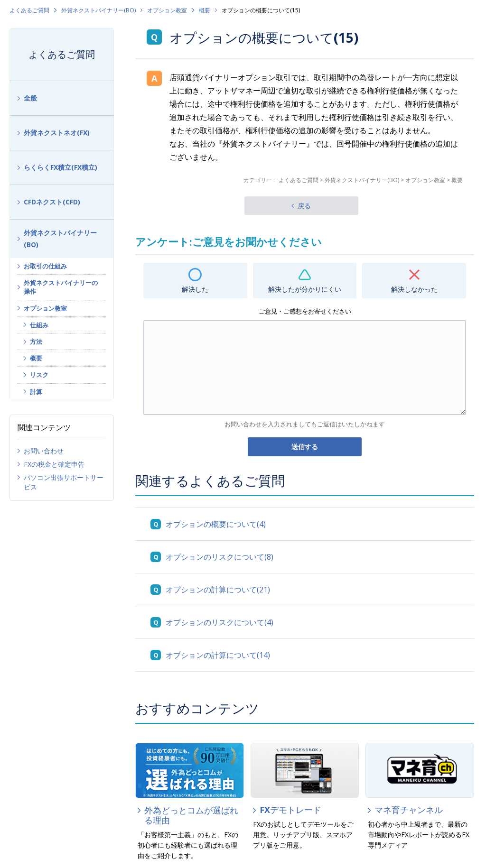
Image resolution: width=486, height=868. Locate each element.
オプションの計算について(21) (218, 590)
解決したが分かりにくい (305, 289)
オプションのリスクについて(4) (220, 622)
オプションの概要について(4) (216, 524)
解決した (195, 289)
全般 (30, 98)
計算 (36, 392)
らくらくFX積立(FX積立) (61, 167)
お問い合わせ (44, 451)
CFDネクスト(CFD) (52, 202)
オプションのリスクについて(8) (220, 557)
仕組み (39, 325)
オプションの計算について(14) (218, 655)
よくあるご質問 (29, 10)
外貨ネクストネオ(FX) (57, 133)
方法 (36, 342)
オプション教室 (167, 10)
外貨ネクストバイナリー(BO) (98, 10)
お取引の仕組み (45, 266)
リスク (39, 375)
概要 (205, 10)
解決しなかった (414, 289)
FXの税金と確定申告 (54, 464)
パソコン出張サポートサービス (64, 482)
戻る (304, 206)
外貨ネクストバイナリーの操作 (61, 287)
